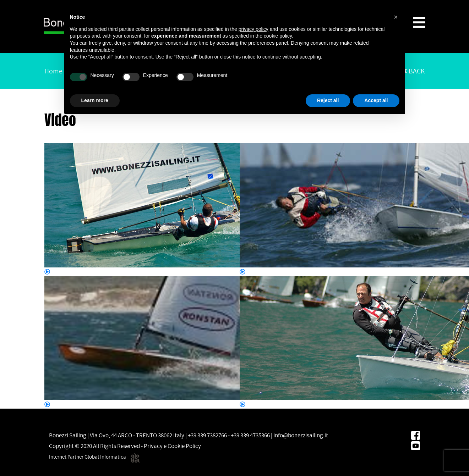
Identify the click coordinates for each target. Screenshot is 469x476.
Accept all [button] (376, 100)
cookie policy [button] (278, 36)
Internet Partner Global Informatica (94, 457)
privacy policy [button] (253, 29)
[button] (396, 17)
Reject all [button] (328, 100)
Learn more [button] (95, 100)
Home (53, 71)
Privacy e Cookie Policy (172, 446)
